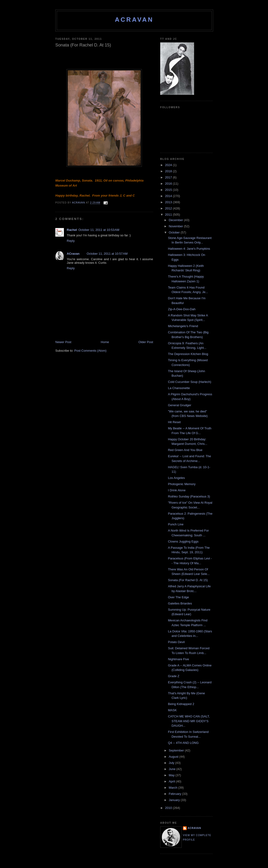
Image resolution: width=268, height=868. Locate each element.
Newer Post (63, 342)
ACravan (134, 20)
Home (105, 342)
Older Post (146, 342)
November (176, 226)
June (173, 769)
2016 (169, 184)
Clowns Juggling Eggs (183, 541)
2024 (169, 165)
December (176, 220)
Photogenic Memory (182, 484)
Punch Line (176, 524)
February (175, 794)
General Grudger (180, 405)
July (172, 763)
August (174, 757)
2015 (169, 190)
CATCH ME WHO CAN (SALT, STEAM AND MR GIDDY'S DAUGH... (189, 721)
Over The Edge (178, 597)
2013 (169, 202)
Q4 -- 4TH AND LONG (183, 743)
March (174, 788)
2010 (169, 808)
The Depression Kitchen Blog (188, 354)
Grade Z (174, 676)
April (172, 781)
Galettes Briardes (180, 603)
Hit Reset (174, 422)
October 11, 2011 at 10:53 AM (99, 230)
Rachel (72, 230)
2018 (169, 171)
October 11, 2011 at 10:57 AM (107, 254)
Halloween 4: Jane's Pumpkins (189, 249)
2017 (169, 177)
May (172, 775)
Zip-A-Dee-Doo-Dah (182, 309)
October (175, 232)
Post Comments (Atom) (90, 351)
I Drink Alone (177, 490)
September (177, 750)
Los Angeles (176, 478)
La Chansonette (179, 388)
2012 (169, 208)
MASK (172, 710)
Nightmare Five (178, 659)
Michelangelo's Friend (183, 326)
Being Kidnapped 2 (181, 704)
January (175, 800)
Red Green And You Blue (185, 450)
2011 (169, 215)
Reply (71, 241)
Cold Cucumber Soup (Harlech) (189, 382)
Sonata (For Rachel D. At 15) (188, 580)
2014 (169, 196)
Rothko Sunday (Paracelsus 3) (189, 496)
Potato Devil (176, 642)
